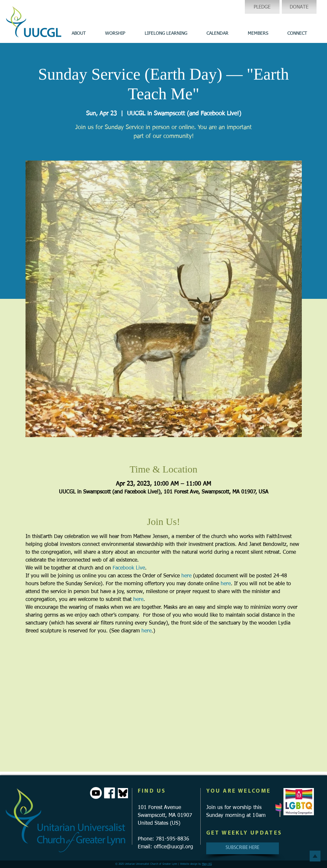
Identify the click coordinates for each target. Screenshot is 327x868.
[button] (79, 33)
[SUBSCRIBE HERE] (243, 848)
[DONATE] (299, 7)
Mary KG (207, 864)
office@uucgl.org (173, 847)
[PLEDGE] (262, 7)
